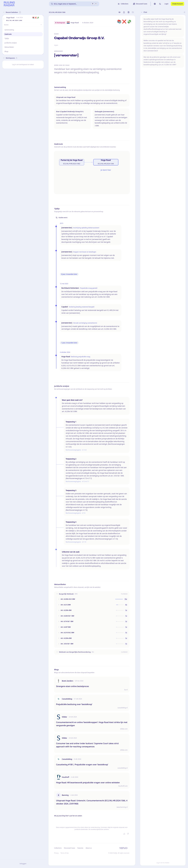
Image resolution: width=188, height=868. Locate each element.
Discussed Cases (69, 848)
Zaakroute (8, 34)
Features (80, 848)
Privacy (56, 853)
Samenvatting (9, 30)
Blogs (6, 51)
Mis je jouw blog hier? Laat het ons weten (68, 816)
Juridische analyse (11, 43)
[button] (4, 19)
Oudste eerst (62, 218)
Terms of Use (65, 853)
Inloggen (23, 864)
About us (89, 848)
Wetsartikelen (9, 47)
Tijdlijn (7, 38)
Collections (58, 848)
